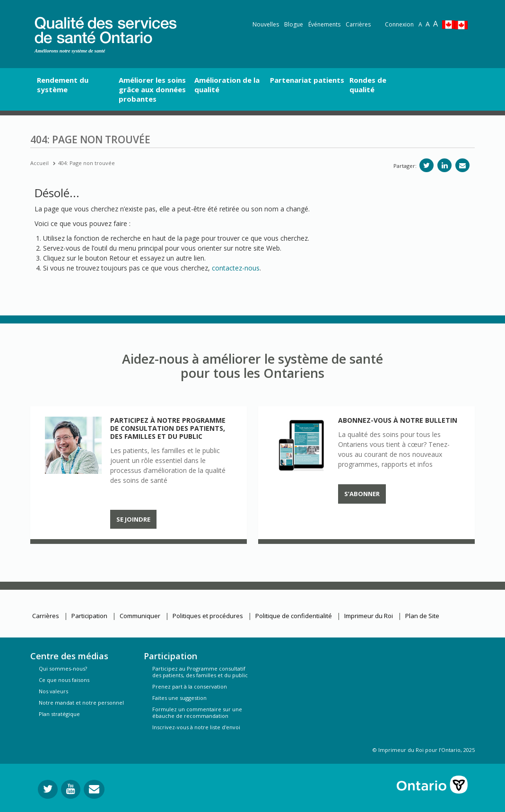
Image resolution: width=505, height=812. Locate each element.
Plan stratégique (59, 714)
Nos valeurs (53, 691)
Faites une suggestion (179, 698)
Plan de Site (422, 616)
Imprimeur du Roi (369, 616)
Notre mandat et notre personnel (81, 703)
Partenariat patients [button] (307, 80)
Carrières (358, 24)
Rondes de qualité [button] (368, 85)
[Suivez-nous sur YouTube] (71, 789)
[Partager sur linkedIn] (444, 165)
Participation (89, 616)
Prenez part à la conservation (190, 686)
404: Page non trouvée (87, 163)
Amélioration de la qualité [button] (227, 85)
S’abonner (362, 494)
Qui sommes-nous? (63, 668)
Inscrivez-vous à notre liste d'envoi (196, 727)
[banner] (105, 29)
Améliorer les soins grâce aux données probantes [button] (152, 89)
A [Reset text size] (420, 24)
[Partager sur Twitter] (427, 165)
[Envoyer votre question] (94, 789)
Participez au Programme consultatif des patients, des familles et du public (200, 672)
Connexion (399, 24)
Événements (324, 24)
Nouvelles (266, 24)
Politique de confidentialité (294, 616)
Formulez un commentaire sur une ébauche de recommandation (197, 712)
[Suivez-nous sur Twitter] (48, 789)
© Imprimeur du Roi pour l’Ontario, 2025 (424, 750)
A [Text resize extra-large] (435, 24)
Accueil (39, 163)
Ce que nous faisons (64, 680)
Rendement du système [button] (63, 85)
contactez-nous (236, 268)
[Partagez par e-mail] (462, 165)
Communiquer (140, 616)
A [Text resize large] (428, 24)
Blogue (294, 24)
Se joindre (133, 519)
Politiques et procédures (208, 616)
